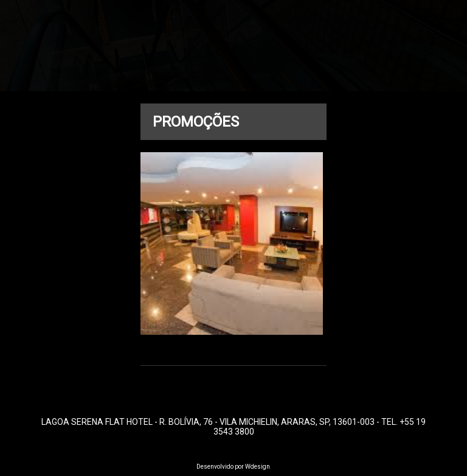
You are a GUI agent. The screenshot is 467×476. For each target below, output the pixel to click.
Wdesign (258, 467)
